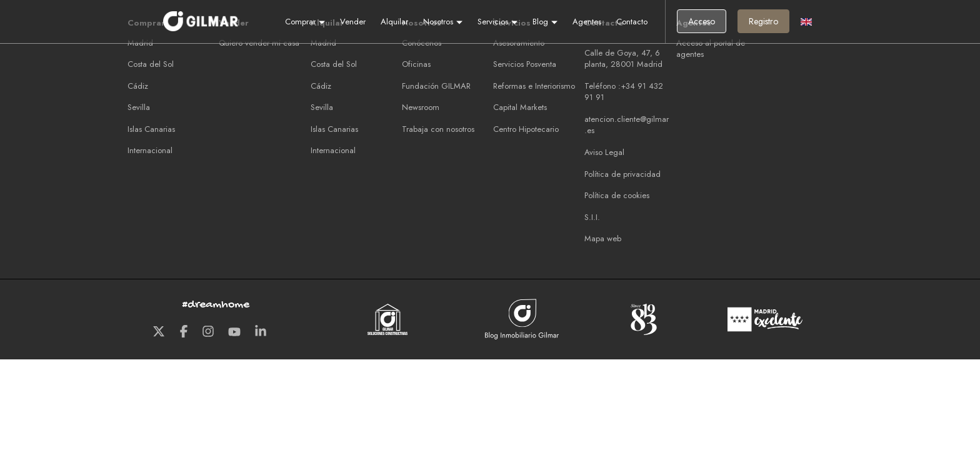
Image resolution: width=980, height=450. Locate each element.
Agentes (587, 22)
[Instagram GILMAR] (208, 333)
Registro (763, 21)
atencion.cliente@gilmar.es (627, 125)
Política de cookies (617, 195)
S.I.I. (592, 217)
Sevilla (139, 107)
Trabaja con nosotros (438, 129)
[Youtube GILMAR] (234, 333)
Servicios (497, 22)
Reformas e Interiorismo (534, 86)
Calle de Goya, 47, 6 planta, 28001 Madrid (623, 59)
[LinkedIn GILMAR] (261, 333)
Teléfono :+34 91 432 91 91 (624, 92)
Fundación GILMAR (436, 86)
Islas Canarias (151, 129)
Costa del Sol (151, 64)
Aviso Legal (604, 152)
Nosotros (443, 22)
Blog (545, 22)
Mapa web (603, 238)
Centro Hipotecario (526, 129)
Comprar (305, 22)
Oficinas (416, 64)
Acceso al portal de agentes (711, 49)
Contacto (632, 22)
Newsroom (421, 107)
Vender (353, 22)
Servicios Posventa (525, 64)
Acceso (702, 21)
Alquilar (394, 22)
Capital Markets (520, 107)
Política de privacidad (622, 174)
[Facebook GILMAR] (184, 333)
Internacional (150, 150)
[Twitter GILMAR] (159, 333)
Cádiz (138, 86)
